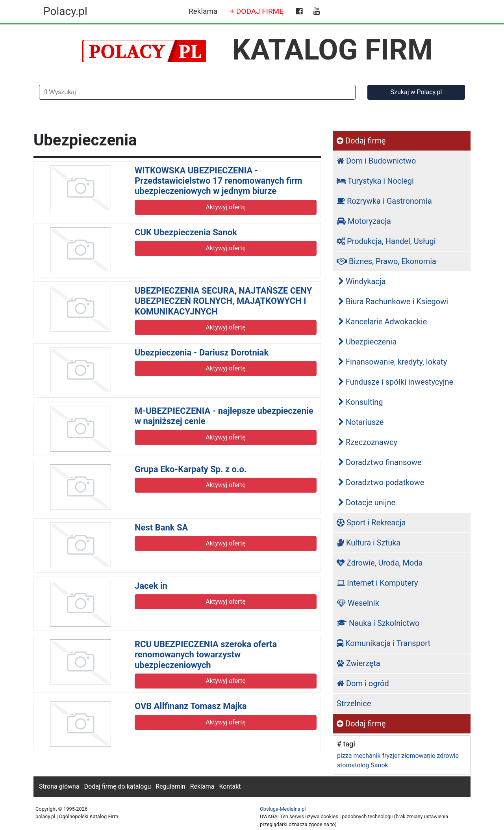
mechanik (367, 756)
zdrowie (448, 756)
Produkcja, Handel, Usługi (386, 241)
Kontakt (230, 786)
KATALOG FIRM (333, 50)
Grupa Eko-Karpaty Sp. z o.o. (191, 469)
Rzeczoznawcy (368, 442)
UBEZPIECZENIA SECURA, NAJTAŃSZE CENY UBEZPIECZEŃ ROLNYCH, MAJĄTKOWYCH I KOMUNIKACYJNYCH (223, 301)
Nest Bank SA (161, 528)
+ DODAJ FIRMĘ (257, 11)
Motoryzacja (364, 221)
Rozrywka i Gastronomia (384, 201)
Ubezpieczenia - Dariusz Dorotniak (202, 353)
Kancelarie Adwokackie (383, 322)
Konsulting (361, 402)
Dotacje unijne (367, 502)
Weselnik (358, 603)
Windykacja (362, 281)
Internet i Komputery (377, 583)
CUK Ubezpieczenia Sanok (186, 232)
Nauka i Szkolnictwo (378, 623)
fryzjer (391, 756)
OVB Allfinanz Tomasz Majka (191, 706)
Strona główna (59, 786)
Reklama (203, 11)
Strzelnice (354, 703)
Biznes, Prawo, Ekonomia (386, 261)
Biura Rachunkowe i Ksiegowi (393, 301)
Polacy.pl (65, 11)
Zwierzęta (359, 663)
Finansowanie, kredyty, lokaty (393, 362)
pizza (344, 756)
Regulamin (170, 786)
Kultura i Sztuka (369, 543)
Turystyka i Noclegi (375, 181)
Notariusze (361, 422)
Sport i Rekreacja (371, 523)
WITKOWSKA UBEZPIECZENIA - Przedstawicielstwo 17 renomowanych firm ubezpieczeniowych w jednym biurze (218, 181)
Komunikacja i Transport (384, 643)
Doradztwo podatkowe (381, 482)
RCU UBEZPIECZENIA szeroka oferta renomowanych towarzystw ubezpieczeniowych (206, 655)
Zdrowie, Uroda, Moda (380, 563)
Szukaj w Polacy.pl (416, 92)
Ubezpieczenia (367, 342)
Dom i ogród (363, 683)
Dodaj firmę (361, 141)
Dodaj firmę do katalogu (118, 786)
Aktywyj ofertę (225, 207)
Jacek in (151, 586)
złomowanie (418, 756)
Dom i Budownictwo (376, 161)
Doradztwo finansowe (380, 462)
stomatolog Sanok (363, 765)
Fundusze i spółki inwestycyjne (396, 382)
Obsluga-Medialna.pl (283, 809)
